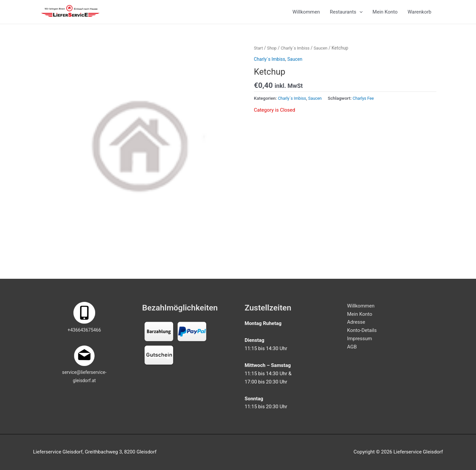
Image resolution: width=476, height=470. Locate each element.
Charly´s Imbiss (298, 55)
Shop (273, 55)
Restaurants (346, 16)
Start (259, 55)
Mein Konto (385, 16)
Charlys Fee (368, 105)
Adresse (356, 322)
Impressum (359, 339)
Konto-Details (362, 330)
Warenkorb (419, 16)
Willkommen (306, 16)
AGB (352, 347)
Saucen (325, 55)
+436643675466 (84, 330)
